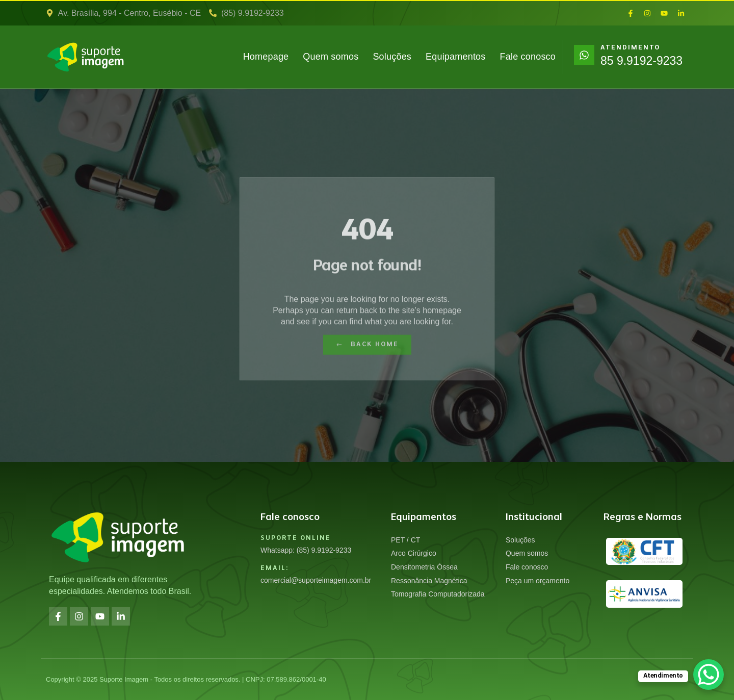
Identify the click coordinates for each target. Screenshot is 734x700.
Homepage (266, 57)
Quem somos (331, 57)
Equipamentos (455, 57)
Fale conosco (528, 57)
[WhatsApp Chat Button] (709, 675)
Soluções (392, 57)
